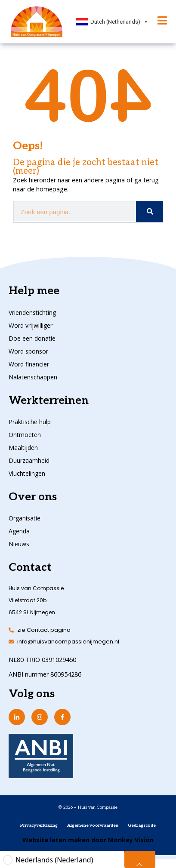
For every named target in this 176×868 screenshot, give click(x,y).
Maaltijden (23, 448)
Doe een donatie (32, 338)
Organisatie (25, 518)
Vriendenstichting (32, 312)
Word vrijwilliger (31, 325)
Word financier (29, 364)
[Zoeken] (149, 212)
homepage (52, 189)
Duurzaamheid (29, 460)
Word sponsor (28, 351)
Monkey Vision (130, 840)
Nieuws (19, 544)
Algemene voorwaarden (93, 825)
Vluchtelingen (27, 473)
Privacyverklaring (39, 825)
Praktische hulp (30, 422)
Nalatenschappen (33, 377)
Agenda (19, 531)
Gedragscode (142, 825)
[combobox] (112, 22)
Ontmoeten (25, 435)
